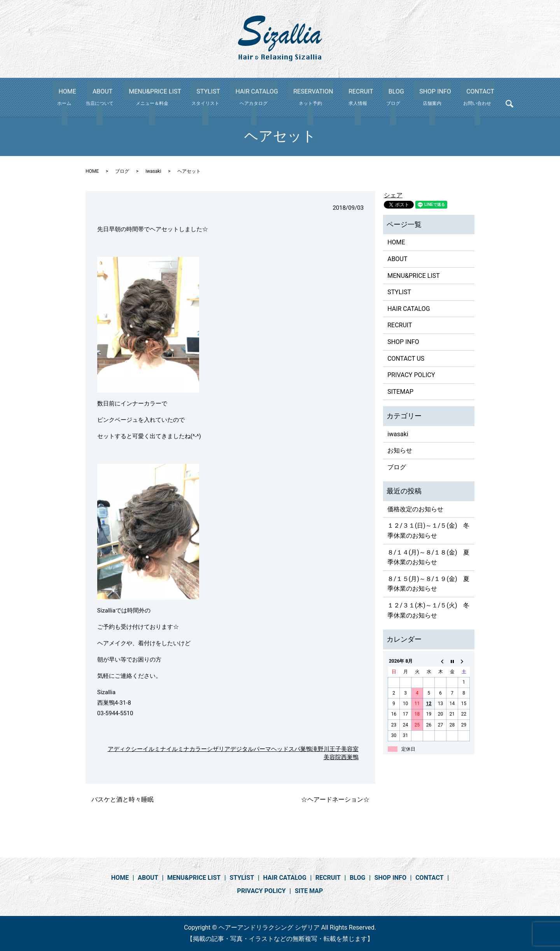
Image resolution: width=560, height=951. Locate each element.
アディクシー (125, 749)
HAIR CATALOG (262, 97)
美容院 (332, 757)
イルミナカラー (186, 749)
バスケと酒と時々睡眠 (122, 799)
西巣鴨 (350, 757)
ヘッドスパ (286, 749)
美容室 (350, 749)
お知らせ (400, 450)
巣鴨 (306, 749)
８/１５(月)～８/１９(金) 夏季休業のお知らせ (428, 584)
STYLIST (217, 97)
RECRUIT (354, 97)
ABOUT (118, 97)
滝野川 (321, 749)
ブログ (122, 171)
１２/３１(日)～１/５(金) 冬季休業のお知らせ (428, 531)
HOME (86, 97)
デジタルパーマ (251, 749)
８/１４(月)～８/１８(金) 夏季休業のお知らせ (428, 557)
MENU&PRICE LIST (168, 97)
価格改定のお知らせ (415, 509)
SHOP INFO (416, 97)
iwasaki (153, 171)
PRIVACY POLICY (411, 375)
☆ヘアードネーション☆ (335, 799)
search (485, 99)
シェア (393, 195)
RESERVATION (312, 97)
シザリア (219, 749)
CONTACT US (406, 359)
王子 (335, 749)
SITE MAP (309, 891)
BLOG (383, 97)
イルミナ (154, 749)
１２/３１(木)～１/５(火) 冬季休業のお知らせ (428, 610)
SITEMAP (400, 392)
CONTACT (455, 97)
